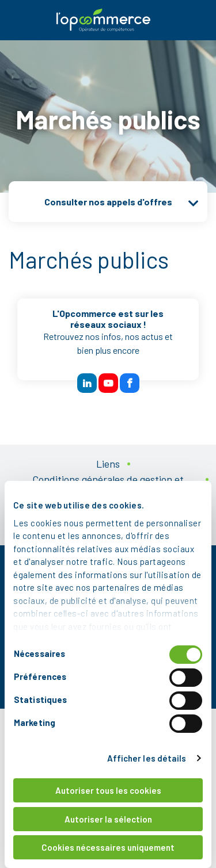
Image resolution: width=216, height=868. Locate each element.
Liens (108, 464)
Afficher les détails (147, 758)
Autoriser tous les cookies (108, 790)
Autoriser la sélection (108, 819)
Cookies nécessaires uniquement (108, 847)
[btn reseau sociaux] (87, 383)
